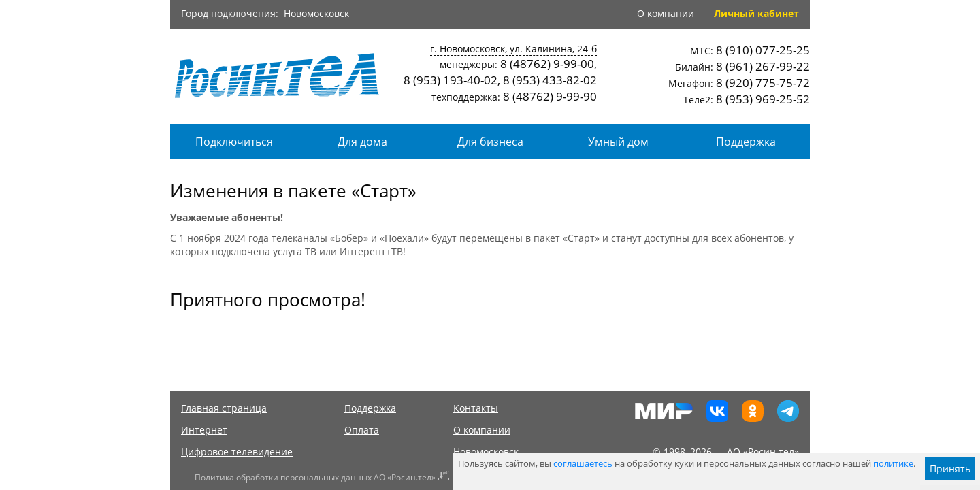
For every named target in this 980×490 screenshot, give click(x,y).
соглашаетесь (583, 464)
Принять (950, 469)
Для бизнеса (490, 142)
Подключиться (234, 142)
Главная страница (224, 408)
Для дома (362, 142)
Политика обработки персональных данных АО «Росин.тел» (315, 477)
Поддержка (746, 142)
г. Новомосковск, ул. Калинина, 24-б (513, 49)
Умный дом (618, 142)
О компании (666, 13)
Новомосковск (316, 13)
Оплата (362, 430)
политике (893, 464)
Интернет (204, 430)
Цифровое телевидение (237, 452)
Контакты (476, 408)
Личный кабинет (756, 13)
